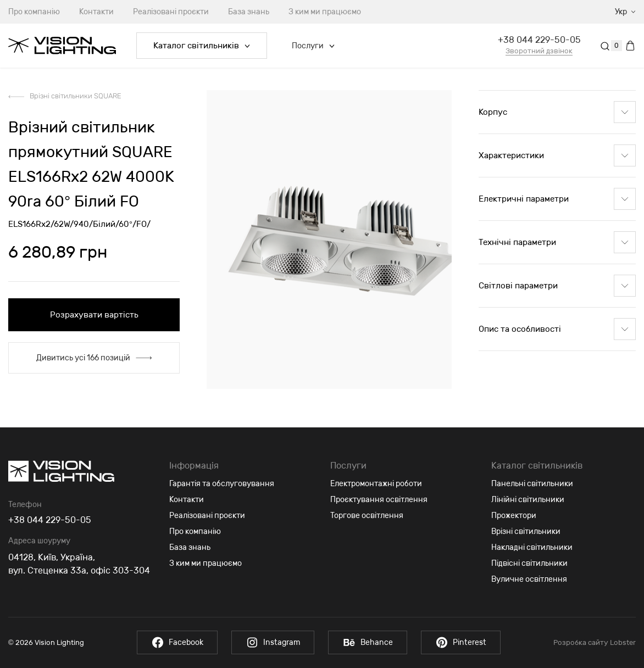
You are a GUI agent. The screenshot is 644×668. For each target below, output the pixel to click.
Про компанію (195, 531)
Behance (368, 642)
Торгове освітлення (367, 516)
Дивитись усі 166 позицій (94, 358)
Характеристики (557, 155)
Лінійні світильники (528, 500)
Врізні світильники (526, 531)
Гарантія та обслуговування (222, 484)
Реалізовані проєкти (171, 12)
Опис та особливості (557, 329)
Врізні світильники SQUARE (76, 96)
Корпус (557, 112)
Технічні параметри (557, 242)
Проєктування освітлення (379, 500)
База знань (249, 12)
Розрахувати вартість (94, 315)
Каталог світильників (202, 46)
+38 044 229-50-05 (539, 40)
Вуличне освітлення (529, 579)
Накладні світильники (532, 547)
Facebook (177, 642)
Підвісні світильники (529, 563)
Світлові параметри (557, 286)
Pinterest (461, 642)
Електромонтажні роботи (376, 484)
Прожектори (514, 516)
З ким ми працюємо (325, 12)
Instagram (273, 642)
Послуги (313, 46)
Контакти (96, 12)
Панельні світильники (532, 484)
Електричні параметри (557, 199)
